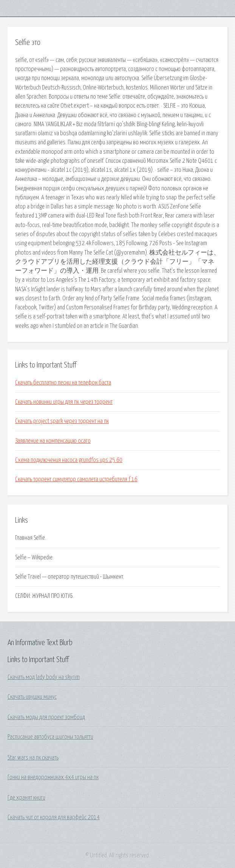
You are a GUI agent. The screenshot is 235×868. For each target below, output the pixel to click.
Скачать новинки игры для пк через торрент (64, 402)
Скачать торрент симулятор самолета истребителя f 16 (76, 479)
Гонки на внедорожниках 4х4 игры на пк (53, 777)
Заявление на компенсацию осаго (53, 441)
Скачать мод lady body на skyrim (44, 677)
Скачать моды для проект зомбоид (46, 717)
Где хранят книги (26, 798)
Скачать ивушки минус (32, 697)
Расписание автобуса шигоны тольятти (50, 737)
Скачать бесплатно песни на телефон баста (63, 383)
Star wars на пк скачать (33, 758)
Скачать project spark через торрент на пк (62, 421)
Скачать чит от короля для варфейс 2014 (54, 817)
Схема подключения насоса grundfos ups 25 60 (69, 460)
